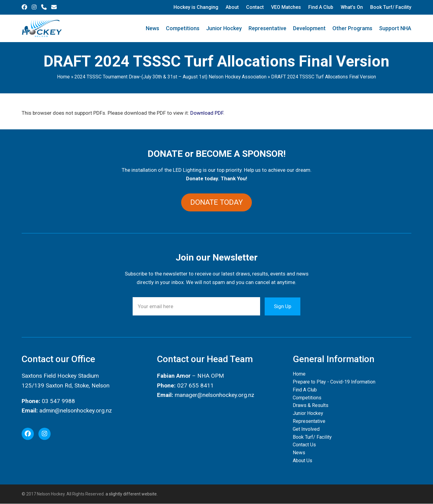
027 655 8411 (195, 385)
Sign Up (283, 306)
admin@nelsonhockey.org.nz (76, 410)
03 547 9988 (58, 401)
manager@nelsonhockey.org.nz (215, 395)
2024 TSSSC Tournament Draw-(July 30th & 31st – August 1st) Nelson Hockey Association (170, 77)
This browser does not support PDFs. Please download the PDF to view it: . (123, 113)
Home (63, 77)
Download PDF (207, 113)
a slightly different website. (131, 494)
